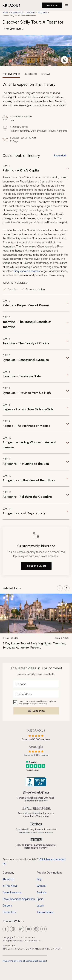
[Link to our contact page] (43, 929)
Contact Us (9, 912)
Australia (42, 892)
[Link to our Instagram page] (13, 929)
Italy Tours (30, 12)
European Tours (17, 12)
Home (5, 12)
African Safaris (45, 912)
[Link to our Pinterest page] (36, 929)
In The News (10, 886)
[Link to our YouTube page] (28, 929)
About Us (8, 879)
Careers (7, 905)
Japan (40, 905)
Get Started (52, 5)
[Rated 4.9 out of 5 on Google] (36, 751)
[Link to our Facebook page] (6, 929)
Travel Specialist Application (19, 899)
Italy (39, 879)
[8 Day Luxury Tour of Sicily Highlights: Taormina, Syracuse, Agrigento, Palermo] (36, 645)
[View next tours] (67, 588)
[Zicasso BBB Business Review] (36, 782)
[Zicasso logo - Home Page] (11, 5)
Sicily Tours (42, 12)
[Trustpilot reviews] (36, 766)
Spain (40, 899)
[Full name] (36, 684)
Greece (41, 886)
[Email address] (36, 694)
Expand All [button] (60, 155)
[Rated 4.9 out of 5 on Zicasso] (36, 735)
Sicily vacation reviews (27, 271)
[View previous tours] (60, 588)
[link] (36, 623)
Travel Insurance (12, 892)
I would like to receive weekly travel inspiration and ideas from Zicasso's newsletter (38, 702)
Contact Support (38, 961)
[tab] (11, 74)
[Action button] (67, 5)
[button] (36, 230)
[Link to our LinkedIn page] (21, 929)
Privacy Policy (9, 961)
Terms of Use (23, 961)
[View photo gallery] (64, 60)
